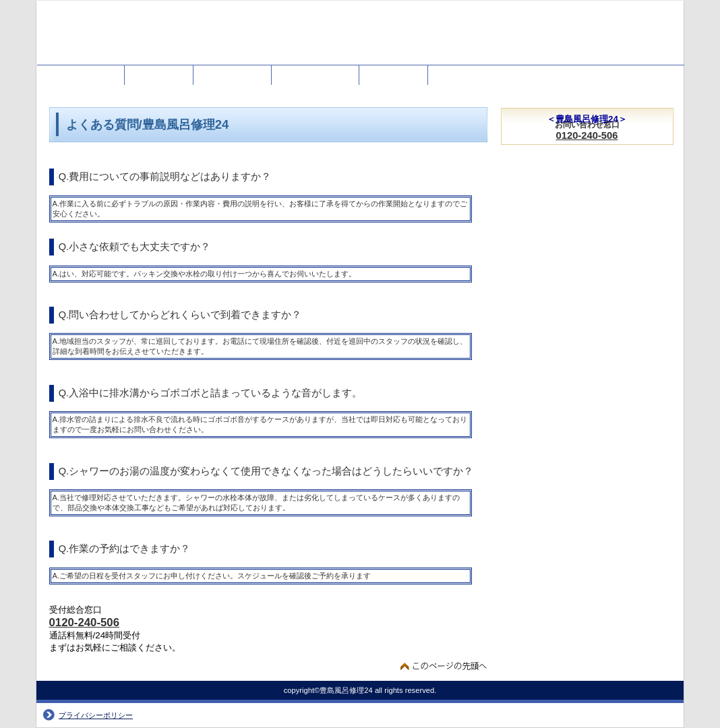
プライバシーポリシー (96, 715)
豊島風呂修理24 (171, 39)
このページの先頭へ (444, 666)
